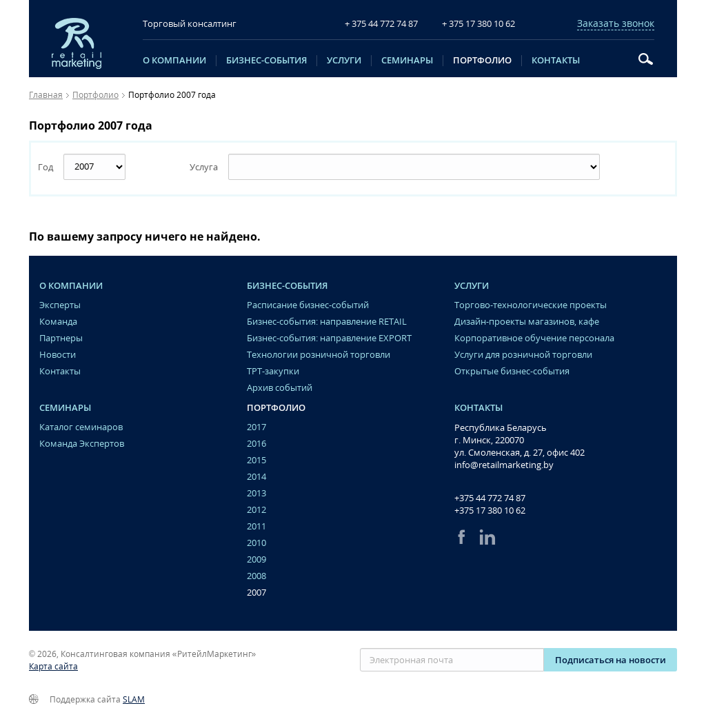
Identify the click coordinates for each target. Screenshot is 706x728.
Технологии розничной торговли (319, 355)
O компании (174, 61)
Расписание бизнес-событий (308, 305)
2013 (256, 493)
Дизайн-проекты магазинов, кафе (527, 322)
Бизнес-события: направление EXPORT (329, 338)
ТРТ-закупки (273, 371)
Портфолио (482, 61)
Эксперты (60, 305)
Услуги (344, 61)
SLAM (134, 699)
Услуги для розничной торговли (523, 355)
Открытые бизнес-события (512, 371)
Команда (58, 322)
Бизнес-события (266, 61)
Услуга (204, 167)
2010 (256, 543)
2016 (256, 444)
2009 (256, 559)
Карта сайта (53, 666)
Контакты (556, 61)
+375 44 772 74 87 (490, 498)
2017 (256, 427)
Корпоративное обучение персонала (534, 338)
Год (46, 167)
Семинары (407, 61)
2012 (256, 510)
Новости (58, 355)
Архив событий (280, 388)
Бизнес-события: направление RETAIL (327, 322)
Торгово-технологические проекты (531, 305)
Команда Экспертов (82, 444)
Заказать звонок (616, 24)
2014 (256, 477)
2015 (256, 460)
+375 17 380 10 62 (490, 510)
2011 (256, 526)
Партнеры (61, 338)
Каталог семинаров (81, 427)
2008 (256, 576)
